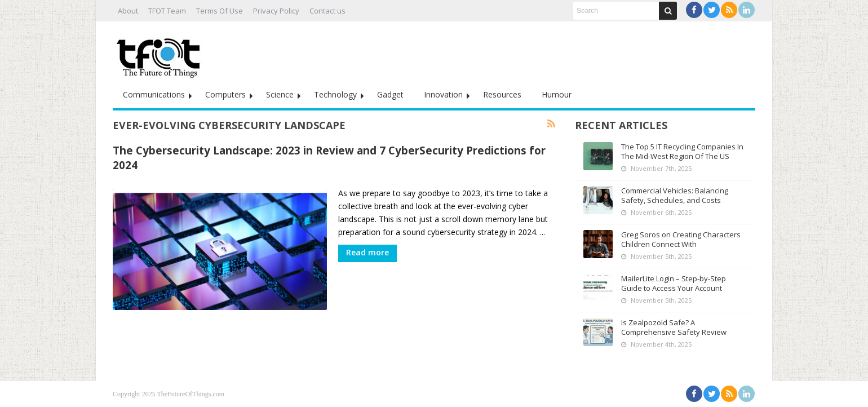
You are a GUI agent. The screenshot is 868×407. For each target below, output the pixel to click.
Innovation (443, 94)
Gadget (390, 94)
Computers (225, 94)
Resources (502, 94)
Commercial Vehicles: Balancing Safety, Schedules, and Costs (675, 195)
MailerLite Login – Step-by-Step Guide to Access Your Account (674, 283)
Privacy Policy (276, 11)
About (128, 11)
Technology (335, 94)
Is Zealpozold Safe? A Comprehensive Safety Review (674, 327)
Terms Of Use (220, 11)
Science (280, 94)
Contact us (327, 11)
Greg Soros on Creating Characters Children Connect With (681, 239)
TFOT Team (167, 11)
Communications (154, 94)
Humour (557, 94)
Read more (367, 252)
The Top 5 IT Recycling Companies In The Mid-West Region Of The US (682, 151)
